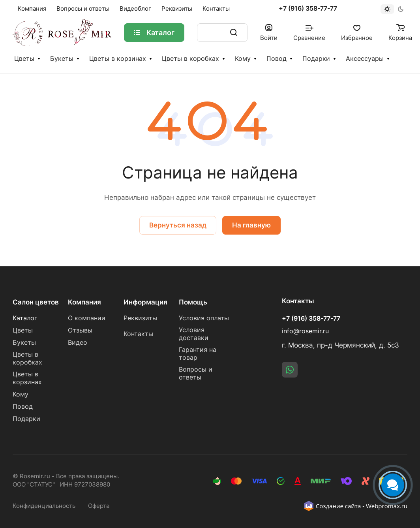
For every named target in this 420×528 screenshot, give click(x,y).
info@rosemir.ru (305, 331)
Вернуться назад (178, 225)
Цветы (24, 59)
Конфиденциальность (44, 506)
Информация (145, 302)
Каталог (25, 318)
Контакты (138, 334)
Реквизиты (140, 318)
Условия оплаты (204, 318)
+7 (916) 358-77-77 (308, 9)
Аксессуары (365, 59)
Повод (277, 59)
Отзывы (80, 330)
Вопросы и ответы (196, 373)
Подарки (316, 59)
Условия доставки (194, 334)
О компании (87, 318)
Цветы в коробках (190, 59)
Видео (78, 343)
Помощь (193, 302)
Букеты (62, 59)
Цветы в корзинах (118, 59)
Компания (84, 302)
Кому (243, 59)
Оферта (99, 506)
